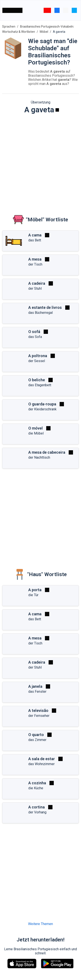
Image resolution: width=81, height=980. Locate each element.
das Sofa (35, 337)
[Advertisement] (40, 161)
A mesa (35, 259)
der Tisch (35, 264)
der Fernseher (39, 716)
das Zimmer (37, 740)
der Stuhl (35, 288)
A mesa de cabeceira (47, 452)
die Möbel (36, 433)
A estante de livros (45, 307)
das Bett (35, 240)
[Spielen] (57, 110)
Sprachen (9, 27)
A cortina (37, 807)
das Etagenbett (40, 385)
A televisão (38, 710)
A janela (35, 686)
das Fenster (37, 692)
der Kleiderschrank (42, 409)
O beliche (37, 380)
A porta (35, 590)
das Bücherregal (40, 313)
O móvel (36, 428)
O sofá (34, 332)
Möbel (44, 32)
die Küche (36, 788)
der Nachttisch (39, 457)
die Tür (33, 595)
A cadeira (37, 283)
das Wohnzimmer (41, 764)
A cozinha (37, 783)
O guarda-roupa (42, 404)
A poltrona (38, 356)
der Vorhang (37, 812)
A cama (35, 235)
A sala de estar (42, 759)
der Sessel (37, 361)
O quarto (36, 735)
